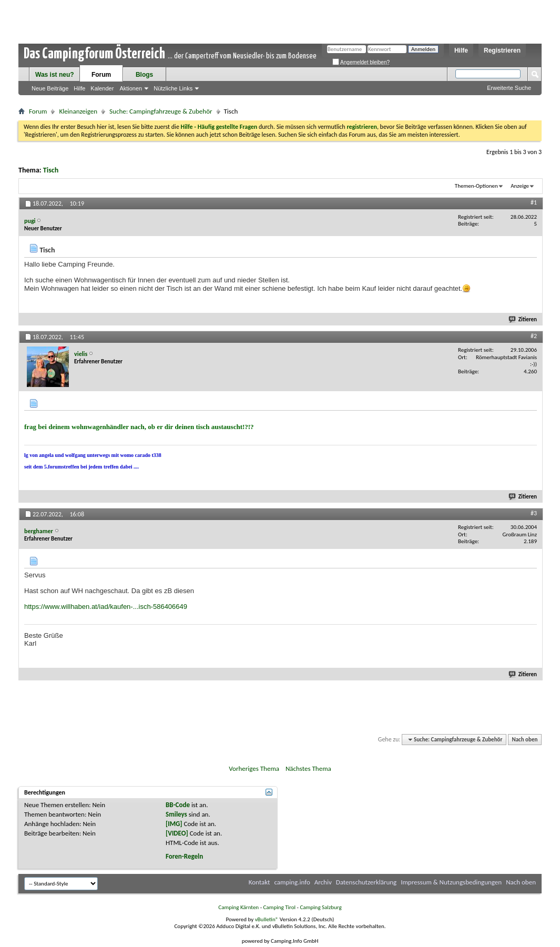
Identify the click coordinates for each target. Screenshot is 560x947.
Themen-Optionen (476, 186)
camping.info (292, 882)
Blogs (144, 75)
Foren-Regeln (184, 856)
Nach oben (525, 740)
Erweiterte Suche (509, 88)
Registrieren (502, 50)
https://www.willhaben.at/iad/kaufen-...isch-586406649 (106, 607)
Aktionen (131, 88)
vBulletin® (267, 919)
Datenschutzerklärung (366, 882)
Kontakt (259, 882)
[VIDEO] (177, 833)
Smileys (176, 814)
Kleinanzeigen (78, 111)
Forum (101, 75)
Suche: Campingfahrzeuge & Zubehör (161, 111)
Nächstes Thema (308, 768)
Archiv (323, 882)
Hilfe (461, 50)
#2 (534, 336)
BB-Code (178, 805)
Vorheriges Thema (254, 768)
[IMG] (174, 824)
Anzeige (520, 186)
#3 (534, 513)
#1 (534, 202)
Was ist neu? (55, 75)
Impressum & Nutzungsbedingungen (451, 882)
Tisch (51, 170)
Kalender (102, 88)
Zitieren (523, 319)
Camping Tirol (279, 907)
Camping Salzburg (320, 907)
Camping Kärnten (238, 907)
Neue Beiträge (50, 88)
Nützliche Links (173, 88)
